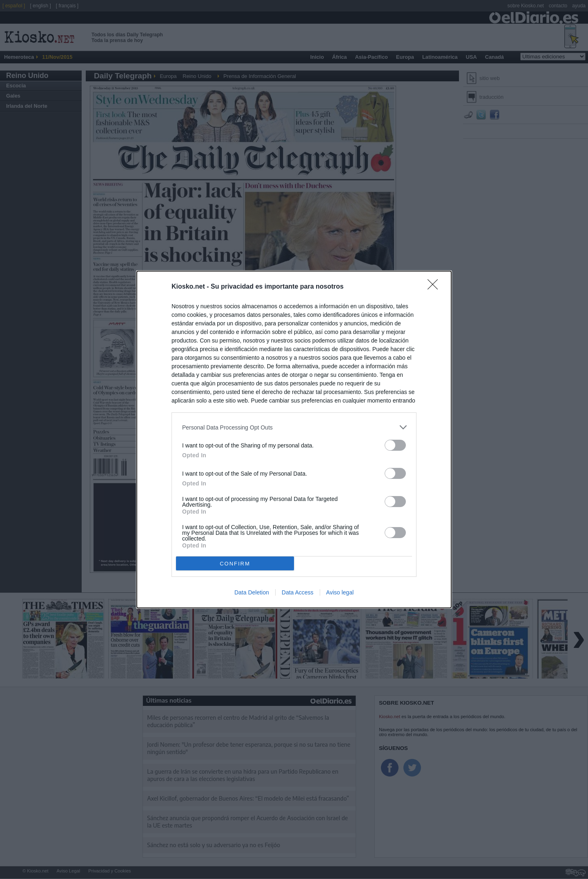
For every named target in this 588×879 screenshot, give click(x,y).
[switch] (395, 445)
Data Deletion (252, 592)
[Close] (435, 287)
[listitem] (294, 427)
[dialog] (294, 440)
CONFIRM (235, 563)
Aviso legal (340, 592)
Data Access (298, 592)
